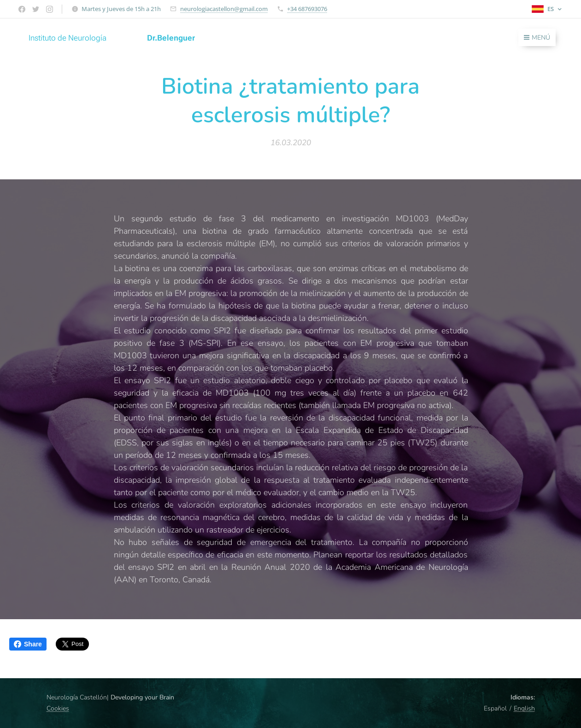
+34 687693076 (307, 9)
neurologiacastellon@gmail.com (224, 9)
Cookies (58, 708)
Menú (537, 38)
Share (28, 644)
